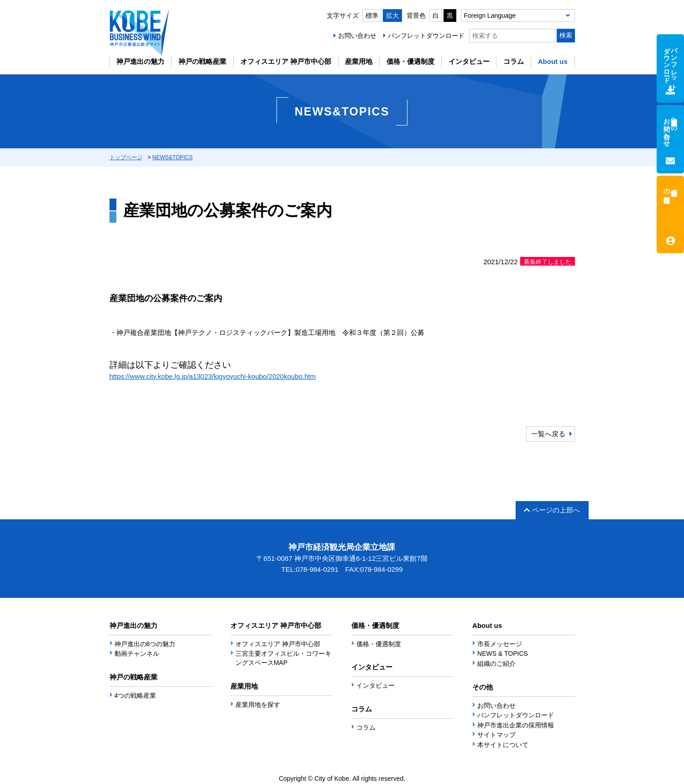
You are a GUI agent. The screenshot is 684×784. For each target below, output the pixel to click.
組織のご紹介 (496, 664)
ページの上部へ (552, 510)
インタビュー (469, 61)
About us (553, 61)
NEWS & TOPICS (503, 653)
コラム (514, 61)
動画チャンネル (137, 653)
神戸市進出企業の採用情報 (516, 725)
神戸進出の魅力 (140, 61)
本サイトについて (503, 745)
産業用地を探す (258, 705)
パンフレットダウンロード (426, 36)
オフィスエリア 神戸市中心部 (286, 61)
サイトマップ (496, 735)
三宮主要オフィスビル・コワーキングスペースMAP (283, 658)
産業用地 (359, 61)
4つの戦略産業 (136, 695)
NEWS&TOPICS (172, 157)
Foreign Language (490, 16)
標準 (372, 16)
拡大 (392, 16)
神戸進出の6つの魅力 (145, 644)
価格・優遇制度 (410, 61)
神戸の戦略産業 (202, 61)
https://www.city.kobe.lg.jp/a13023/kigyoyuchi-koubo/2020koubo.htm (213, 376)
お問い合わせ (357, 36)
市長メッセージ (500, 644)
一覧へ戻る (548, 434)
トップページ (126, 157)
